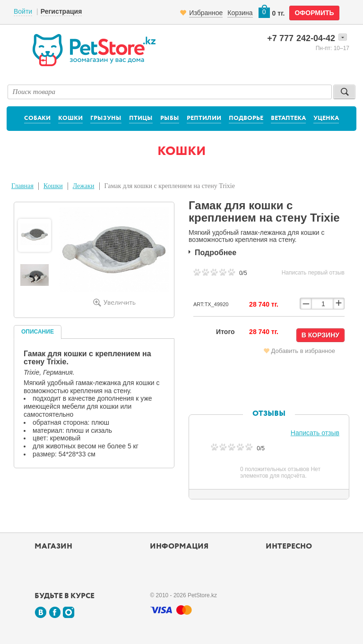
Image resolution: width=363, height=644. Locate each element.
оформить (314, 13)
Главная (22, 186)
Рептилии (204, 118)
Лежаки (84, 186)
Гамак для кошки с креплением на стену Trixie (170, 186)
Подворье (246, 118)
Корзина (240, 13)
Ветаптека (288, 118)
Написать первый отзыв (313, 273)
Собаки (37, 118)
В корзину (320, 335)
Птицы (141, 118)
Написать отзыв (315, 433)
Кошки (70, 118)
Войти (23, 11)
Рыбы (170, 118)
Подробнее (216, 253)
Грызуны (106, 118)
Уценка (326, 118)
